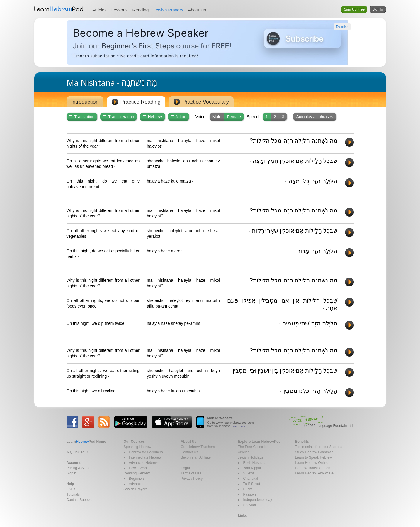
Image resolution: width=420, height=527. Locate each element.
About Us (197, 10)
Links (243, 516)
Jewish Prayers (168, 10)
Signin (71, 473)
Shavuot (250, 505)
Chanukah (251, 479)
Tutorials (73, 494)
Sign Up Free (354, 9)
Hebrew (152, 117)
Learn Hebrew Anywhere (314, 473)
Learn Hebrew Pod (59, 9)
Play (349, 142)
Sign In (378, 9)
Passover (251, 494)
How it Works (139, 468)
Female (234, 117)
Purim (248, 489)
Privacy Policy (192, 479)
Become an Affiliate (196, 457)
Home (86, 442)
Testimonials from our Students (319, 447)
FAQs (71, 489)
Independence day (258, 500)
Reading (141, 10)
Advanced (137, 484)
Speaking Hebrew (138, 447)
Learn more (238, 426)
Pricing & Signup (80, 468)
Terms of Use (191, 473)
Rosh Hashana (255, 463)
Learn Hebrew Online (312, 463)
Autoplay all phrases (314, 117)
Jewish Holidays (251, 457)
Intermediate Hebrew (145, 457)
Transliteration (119, 117)
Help (70, 484)
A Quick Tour (77, 452)
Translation (82, 117)
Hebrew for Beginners (146, 452)
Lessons (120, 10)
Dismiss (342, 27)
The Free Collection (253, 447)
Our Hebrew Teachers (198, 447)
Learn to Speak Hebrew (314, 457)
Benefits (302, 442)
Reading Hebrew (137, 473)
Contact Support (79, 500)
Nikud (179, 117)
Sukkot (249, 473)
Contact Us (189, 452)
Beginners (137, 479)
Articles (100, 10)
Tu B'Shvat (252, 484)
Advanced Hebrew (143, 463)
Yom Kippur (252, 468)
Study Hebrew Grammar (314, 452)
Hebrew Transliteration (313, 468)
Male (217, 117)
